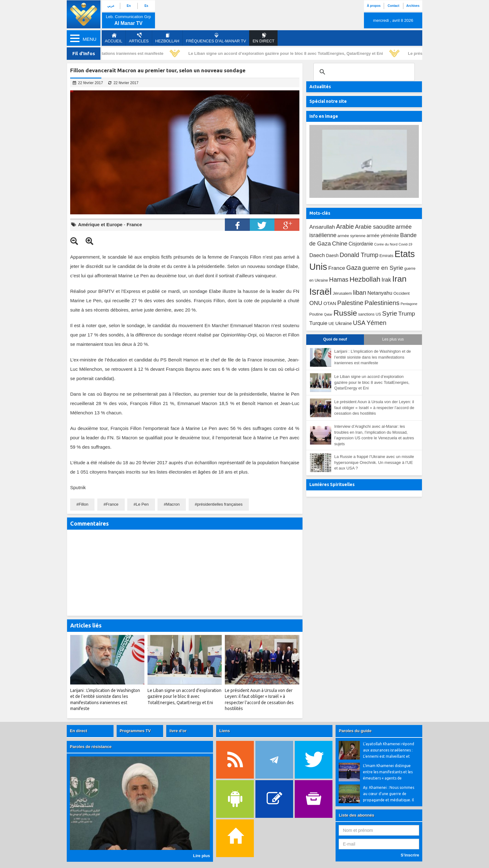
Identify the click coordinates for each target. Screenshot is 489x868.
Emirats (387, 256)
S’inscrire (410, 855)
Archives (413, 6)
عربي (111, 6)
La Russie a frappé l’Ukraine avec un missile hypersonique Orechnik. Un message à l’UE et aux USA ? (374, 462)
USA (359, 323)
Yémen (376, 323)
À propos (374, 6)
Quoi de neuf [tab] (335, 339)
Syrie (390, 313)
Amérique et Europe (100, 224)
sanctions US (370, 314)
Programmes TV (135, 731)
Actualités (320, 87)
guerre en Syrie (382, 268)
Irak (386, 280)
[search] (363, 72)
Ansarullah (322, 227)
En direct (79, 731)
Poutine (316, 314)
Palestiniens (382, 303)
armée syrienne (351, 236)
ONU (316, 303)
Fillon (83, 504)
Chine (340, 243)
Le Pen (142, 504)
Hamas (339, 279)
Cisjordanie (361, 244)
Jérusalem (342, 293)
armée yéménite (383, 236)
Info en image (324, 116)
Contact (393, 6)
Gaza (354, 268)
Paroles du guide (355, 731)
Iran (399, 279)
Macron (173, 504)
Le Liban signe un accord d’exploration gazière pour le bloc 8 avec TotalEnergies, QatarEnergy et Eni (288, 53)
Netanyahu (380, 293)
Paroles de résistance (91, 747)
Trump (407, 314)
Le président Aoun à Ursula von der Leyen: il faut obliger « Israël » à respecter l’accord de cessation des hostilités (374, 408)
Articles (139, 38)
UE (331, 324)
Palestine (350, 303)
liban (360, 293)
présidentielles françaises (220, 504)
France (134, 224)
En (129, 6)
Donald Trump (359, 255)
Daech (317, 255)
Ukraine (344, 323)
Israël (321, 291)
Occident (402, 293)
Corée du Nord (386, 244)
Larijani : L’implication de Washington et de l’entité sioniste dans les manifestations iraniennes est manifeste (373, 357)
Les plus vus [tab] (393, 339)
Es (146, 6)
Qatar (328, 314)
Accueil (114, 38)
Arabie (345, 227)
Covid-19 (405, 244)
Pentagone (409, 304)
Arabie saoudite (375, 227)
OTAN (330, 303)
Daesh (332, 255)
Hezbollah (167, 38)
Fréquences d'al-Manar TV (216, 38)
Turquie (318, 323)
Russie (345, 313)
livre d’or (178, 731)
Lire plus (201, 856)
